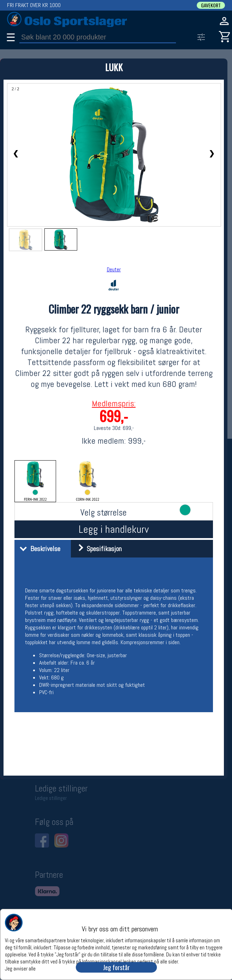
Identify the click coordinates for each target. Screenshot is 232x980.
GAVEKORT (211, 5)
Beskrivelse (38, 549)
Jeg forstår (116, 967)
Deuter (114, 269)
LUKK (114, 67)
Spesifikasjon (97, 549)
